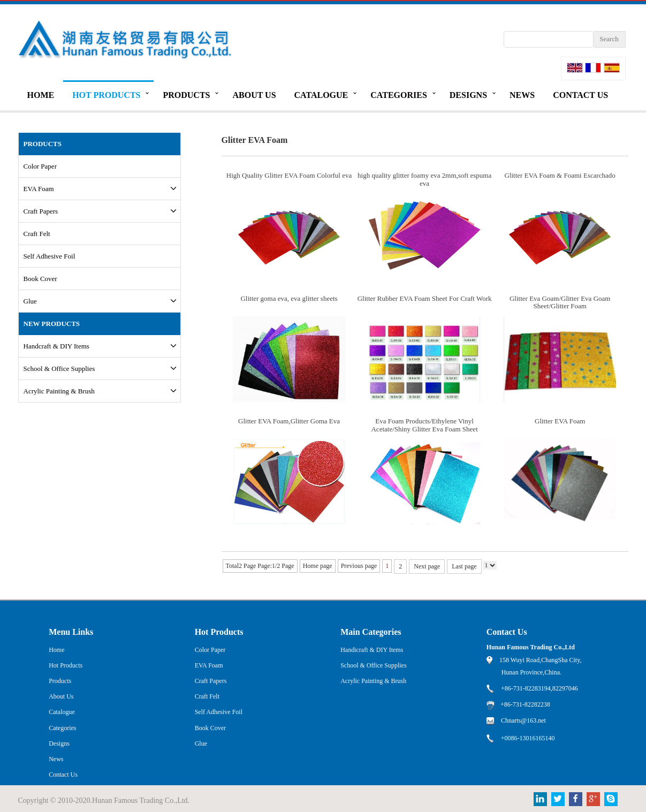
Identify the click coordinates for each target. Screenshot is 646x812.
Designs (468, 95)
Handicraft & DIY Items (372, 650)
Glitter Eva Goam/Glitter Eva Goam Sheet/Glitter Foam (560, 302)
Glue (30, 301)
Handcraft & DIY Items (56, 346)
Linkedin (540, 799)
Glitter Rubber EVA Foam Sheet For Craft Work (425, 298)
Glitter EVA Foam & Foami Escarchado (560, 175)
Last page (464, 566)
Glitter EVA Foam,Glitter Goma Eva (289, 421)
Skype (611, 799)
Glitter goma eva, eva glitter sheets (289, 298)
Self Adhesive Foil (50, 256)
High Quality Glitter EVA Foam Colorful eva (289, 175)
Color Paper (40, 166)
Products (186, 95)
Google (593, 799)
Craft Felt (37, 234)
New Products (52, 324)
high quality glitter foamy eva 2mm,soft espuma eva (424, 179)
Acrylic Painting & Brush (59, 391)
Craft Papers (41, 211)
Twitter (558, 799)
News (522, 95)
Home (41, 95)
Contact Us (580, 95)
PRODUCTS (43, 144)
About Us (254, 95)
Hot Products (106, 95)
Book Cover (40, 279)
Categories (399, 95)
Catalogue (321, 95)
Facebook (576, 799)
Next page (427, 566)
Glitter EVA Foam (560, 421)
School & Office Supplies (59, 369)
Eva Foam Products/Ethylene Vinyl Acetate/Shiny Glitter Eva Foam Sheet (424, 425)
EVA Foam (39, 189)
